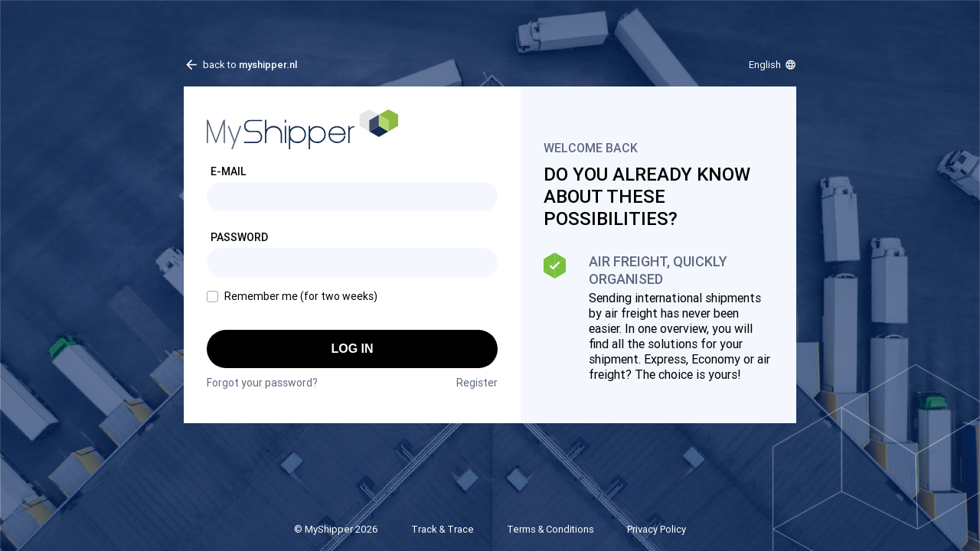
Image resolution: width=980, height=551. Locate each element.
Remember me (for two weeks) (301, 296)
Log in (352, 349)
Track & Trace (443, 529)
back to (250, 65)
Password (239, 237)
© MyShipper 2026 (336, 529)
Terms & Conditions (550, 529)
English (765, 65)
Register (477, 383)
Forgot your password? (262, 383)
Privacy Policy (657, 529)
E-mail (229, 171)
